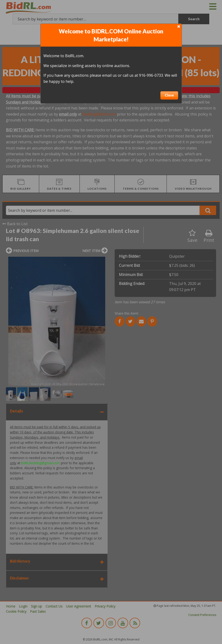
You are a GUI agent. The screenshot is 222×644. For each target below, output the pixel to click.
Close (169, 95)
